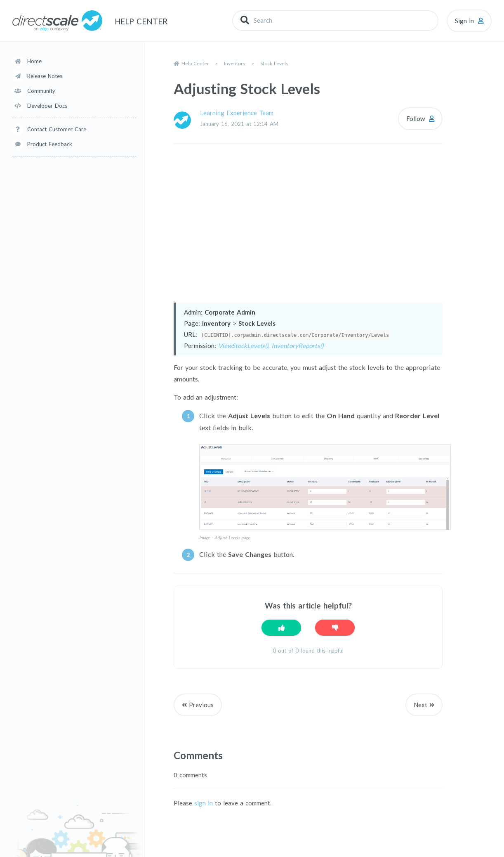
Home (34, 61)
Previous (201, 705)
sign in (204, 803)
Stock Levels (274, 63)
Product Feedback (50, 144)
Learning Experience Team (237, 113)
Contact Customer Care (57, 129)
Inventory (235, 63)
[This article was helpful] (281, 628)
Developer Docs (47, 106)
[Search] (335, 20)
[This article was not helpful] (335, 628)
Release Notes (45, 76)
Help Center (195, 63)
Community (41, 91)
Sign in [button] (464, 21)
